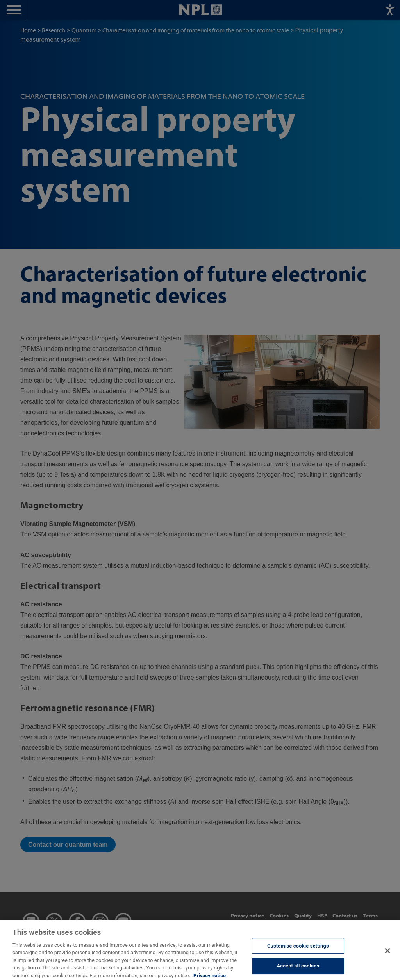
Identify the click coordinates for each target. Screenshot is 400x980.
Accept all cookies (298, 972)
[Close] (387, 957)
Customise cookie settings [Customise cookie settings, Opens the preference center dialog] (298, 951)
